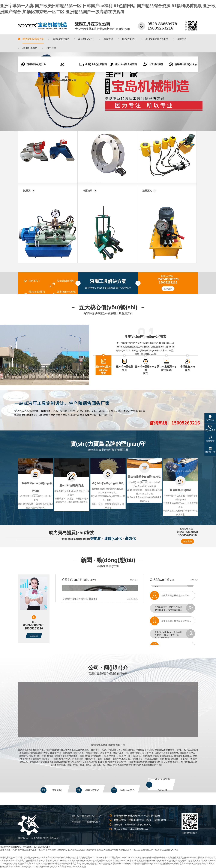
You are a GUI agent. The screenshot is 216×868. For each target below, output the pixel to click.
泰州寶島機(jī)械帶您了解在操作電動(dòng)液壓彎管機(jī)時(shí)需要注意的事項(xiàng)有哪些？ (180, 622)
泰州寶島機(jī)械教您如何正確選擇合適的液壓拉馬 (180, 597)
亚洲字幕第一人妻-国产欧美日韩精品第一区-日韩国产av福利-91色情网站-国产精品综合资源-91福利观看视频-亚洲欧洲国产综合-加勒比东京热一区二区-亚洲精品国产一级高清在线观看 (85, 850)
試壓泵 (27, 191)
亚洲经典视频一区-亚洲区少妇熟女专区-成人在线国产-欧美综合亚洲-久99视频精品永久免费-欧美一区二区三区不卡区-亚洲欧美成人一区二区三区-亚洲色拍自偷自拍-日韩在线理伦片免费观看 (88, 858)
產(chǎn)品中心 (94, 816)
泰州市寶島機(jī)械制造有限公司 (108, 745)
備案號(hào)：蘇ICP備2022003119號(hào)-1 (39, 838)
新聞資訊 (76, 822)
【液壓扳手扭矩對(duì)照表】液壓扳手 (80, 599)
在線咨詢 (168, 289)
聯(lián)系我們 (94, 822)
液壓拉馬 (88, 191)
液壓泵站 (147, 191)
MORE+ (134, 580)
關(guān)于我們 (79, 816)
